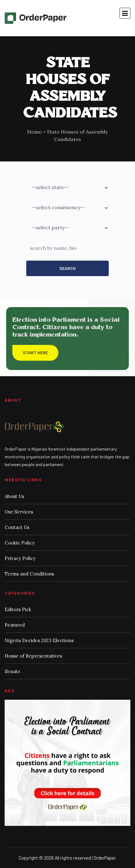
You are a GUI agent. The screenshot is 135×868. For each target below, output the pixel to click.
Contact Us (17, 527)
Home (34, 132)
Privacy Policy (20, 558)
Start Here (35, 352)
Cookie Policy (20, 543)
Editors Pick (18, 609)
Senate (13, 671)
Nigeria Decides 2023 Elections (39, 640)
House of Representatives (33, 656)
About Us (14, 496)
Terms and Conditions (29, 574)
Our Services (19, 512)
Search (67, 268)
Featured (15, 625)
